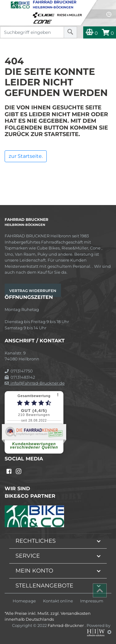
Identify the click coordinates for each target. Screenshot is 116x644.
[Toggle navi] (5, 5)
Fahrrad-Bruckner (66, 625)
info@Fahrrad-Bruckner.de (35, 383)
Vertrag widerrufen (33, 291)
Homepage (24, 601)
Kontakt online (58, 601)
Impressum (92, 601)
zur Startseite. (26, 156)
